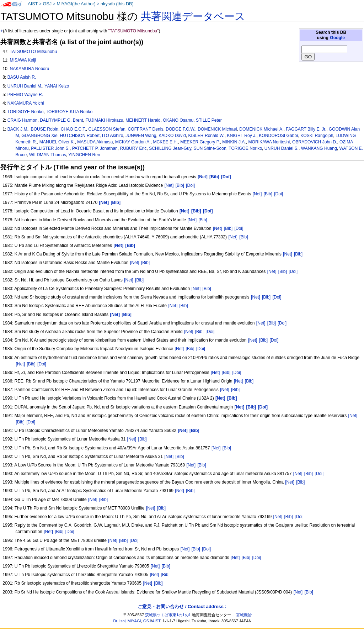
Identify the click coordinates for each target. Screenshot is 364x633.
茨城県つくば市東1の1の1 (168, 615)
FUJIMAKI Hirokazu (104, 120)
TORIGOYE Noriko (25, 112)
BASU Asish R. (22, 77)
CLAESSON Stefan (107, 129)
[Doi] (190, 185)
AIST (33, 4)
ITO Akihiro (113, 136)
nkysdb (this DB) (117, 4)
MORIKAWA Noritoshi (269, 142)
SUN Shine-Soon (210, 148)
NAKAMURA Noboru (29, 69)
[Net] (169, 185)
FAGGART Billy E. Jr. (306, 129)
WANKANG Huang (319, 148)
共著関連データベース (193, 16)
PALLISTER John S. (50, 148)
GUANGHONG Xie (39, 136)
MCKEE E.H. (166, 142)
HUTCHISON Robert (80, 136)
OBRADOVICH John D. (315, 142)
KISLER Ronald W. (207, 136)
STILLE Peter (209, 120)
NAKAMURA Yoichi (26, 103)
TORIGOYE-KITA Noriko (69, 112)
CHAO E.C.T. (73, 129)
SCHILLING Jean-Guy (170, 148)
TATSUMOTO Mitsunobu (33, 52)
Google (337, 38)
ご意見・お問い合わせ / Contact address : (182, 606)
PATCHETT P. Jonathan (95, 148)
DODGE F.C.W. (180, 129)
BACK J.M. (18, 129)
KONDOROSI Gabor (278, 136)
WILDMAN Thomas (48, 155)
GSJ (47, 4)
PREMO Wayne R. (25, 95)
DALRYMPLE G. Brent (61, 120)
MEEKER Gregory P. (200, 142)
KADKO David (172, 136)
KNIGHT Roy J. (242, 136)
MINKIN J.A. (234, 142)
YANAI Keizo (57, 86)
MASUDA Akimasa (95, 142)
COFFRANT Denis (146, 129)
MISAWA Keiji (23, 60)
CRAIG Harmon (23, 120)
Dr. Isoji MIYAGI (127, 621)
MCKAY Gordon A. (133, 142)
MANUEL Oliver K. (57, 142)
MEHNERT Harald (143, 120)
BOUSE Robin (45, 129)
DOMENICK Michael (217, 129)
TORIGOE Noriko (245, 148)
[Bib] (180, 185)
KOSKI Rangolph (317, 136)
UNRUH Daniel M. (25, 86)
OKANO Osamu (178, 120)
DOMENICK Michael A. (261, 129)
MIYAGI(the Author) (76, 4)
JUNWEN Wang (141, 136)
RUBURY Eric (133, 148)
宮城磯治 (244, 615)
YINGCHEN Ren (84, 155)
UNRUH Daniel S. (282, 148)
